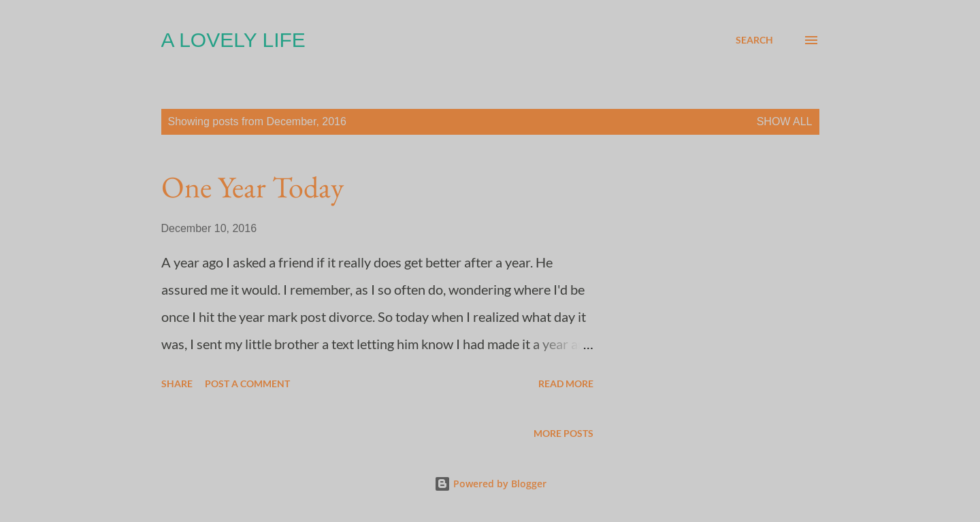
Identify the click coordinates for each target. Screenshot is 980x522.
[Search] (754, 40)
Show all (785, 121)
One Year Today (252, 187)
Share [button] (177, 384)
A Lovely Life (233, 40)
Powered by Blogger (490, 484)
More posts (563, 433)
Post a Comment (247, 384)
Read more (566, 384)
